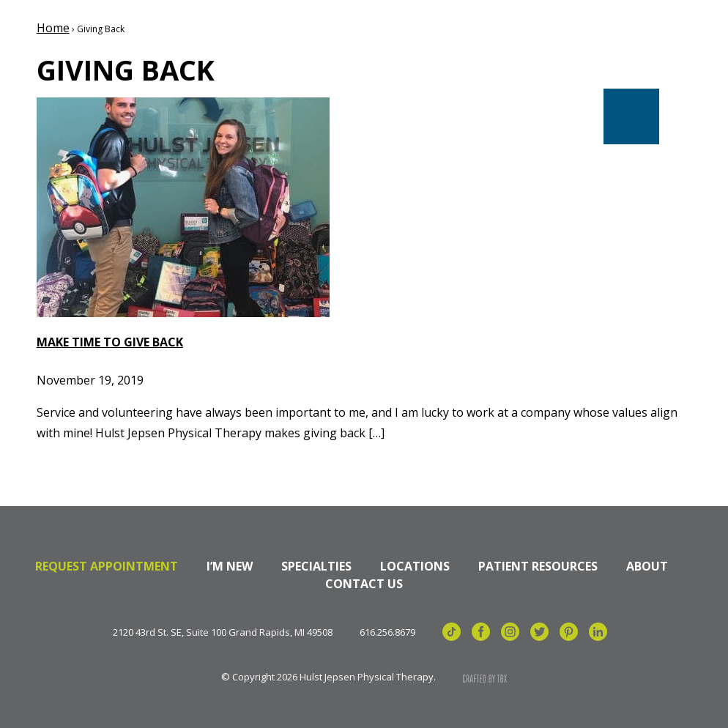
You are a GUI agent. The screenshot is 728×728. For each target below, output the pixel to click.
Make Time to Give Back (110, 342)
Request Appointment (107, 566)
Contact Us (364, 584)
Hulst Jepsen (139, 61)
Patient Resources (538, 566)
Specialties (316, 566)
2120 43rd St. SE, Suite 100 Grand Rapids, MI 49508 (223, 632)
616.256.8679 (387, 632)
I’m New (230, 566)
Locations (415, 566)
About (647, 566)
